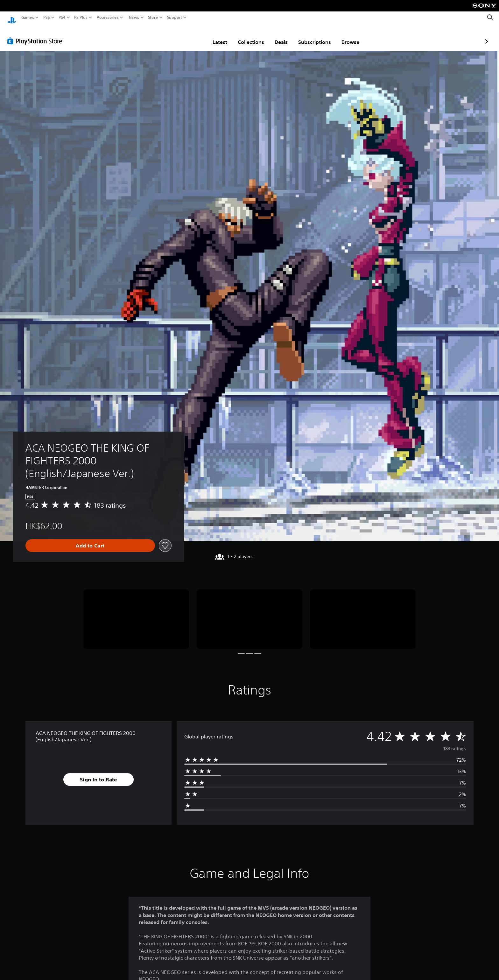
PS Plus (81, 18)
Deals (244, 36)
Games (28, 18)
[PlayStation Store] (36, 35)
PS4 (62, 18)
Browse (313, 36)
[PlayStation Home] (12, 18)
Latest (183, 36)
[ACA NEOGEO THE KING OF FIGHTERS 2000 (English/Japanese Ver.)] (136, 613)
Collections (214, 36)
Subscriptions (277, 36)
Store (153, 18)
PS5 (47, 18)
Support (175, 18)
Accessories (108, 18)
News (134, 18)
